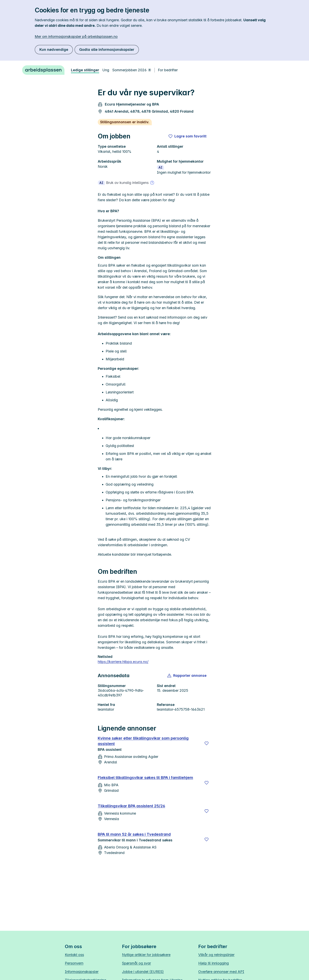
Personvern (74, 963)
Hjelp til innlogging (214, 963)
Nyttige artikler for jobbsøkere (146, 955)
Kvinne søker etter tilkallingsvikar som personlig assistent (143, 741)
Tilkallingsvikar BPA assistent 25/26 (131, 806)
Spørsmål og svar (136, 963)
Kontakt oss (74, 955)
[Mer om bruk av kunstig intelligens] (152, 183)
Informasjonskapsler (82, 972)
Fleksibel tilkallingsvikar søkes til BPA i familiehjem (145, 778)
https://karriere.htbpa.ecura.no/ (123, 662)
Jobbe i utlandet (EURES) (143, 972)
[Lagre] (207, 743)
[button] (187, 676)
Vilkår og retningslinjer (216, 955)
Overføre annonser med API (221, 972)
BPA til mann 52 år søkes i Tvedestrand (134, 834)
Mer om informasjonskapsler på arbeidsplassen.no (76, 37)
